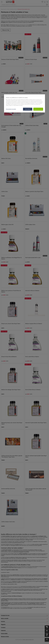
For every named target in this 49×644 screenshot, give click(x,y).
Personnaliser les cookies (11, 109)
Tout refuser (28, 109)
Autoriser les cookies (38, 109)
